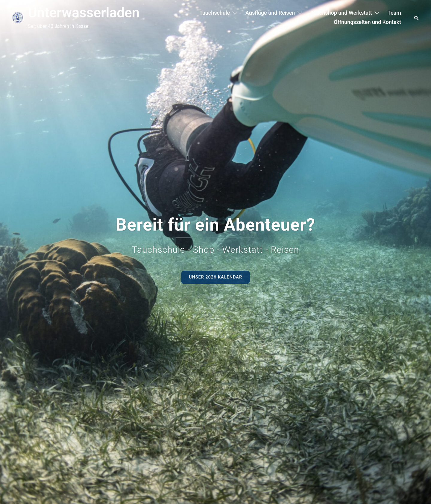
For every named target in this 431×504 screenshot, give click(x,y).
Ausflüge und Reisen (270, 13)
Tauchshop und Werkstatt (341, 13)
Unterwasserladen (84, 13)
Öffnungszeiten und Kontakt (367, 22)
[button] (417, 17)
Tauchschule (215, 13)
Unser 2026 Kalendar (215, 278)
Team (394, 13)
